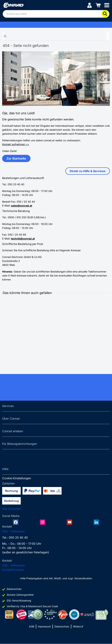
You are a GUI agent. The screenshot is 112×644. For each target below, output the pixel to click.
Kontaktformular (13, 570)
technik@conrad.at (23, 239)
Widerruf (78, 626)
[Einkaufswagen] (98, 5)
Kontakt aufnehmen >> (16, 144)
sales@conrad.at (22, 206)
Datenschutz (62, 626)
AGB (32, 626)
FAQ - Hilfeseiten (14, 531)
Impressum (44, 626)
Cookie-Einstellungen (17, 478)
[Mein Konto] (89, 5)
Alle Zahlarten (11, 509)
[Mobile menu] (107, 5)
